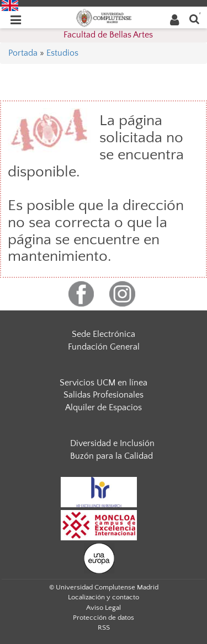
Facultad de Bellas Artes (108, 35)
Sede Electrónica (104, 334)
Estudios (62, 53)
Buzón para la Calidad (112, 456)
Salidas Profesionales (104, 395)
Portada (23, 53)
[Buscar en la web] (194, 18)
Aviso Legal (104, 608)
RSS (104, 627)
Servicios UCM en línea (104, 383)
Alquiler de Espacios (104, 407)
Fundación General (104, 347)
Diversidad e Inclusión (112, 443)
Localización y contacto (104, 597)
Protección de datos (104, 618)
